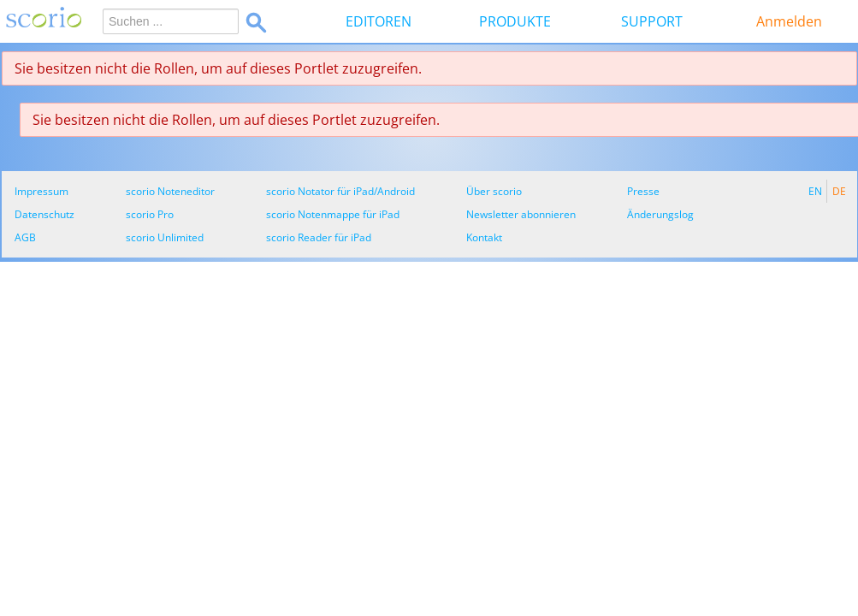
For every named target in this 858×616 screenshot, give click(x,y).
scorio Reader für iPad (319, 237)
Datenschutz (44, 214)
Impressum (41, 191)
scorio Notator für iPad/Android (340, 191)
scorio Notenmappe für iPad (333, 214)
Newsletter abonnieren (521, 214)
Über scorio (494, 191)
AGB (25, 237)
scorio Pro (150, 214)
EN (815, 191)
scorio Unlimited (165, 237)
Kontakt (484, 237)
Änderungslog (660, 214)
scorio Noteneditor (170, 191)
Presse (643, 191)
